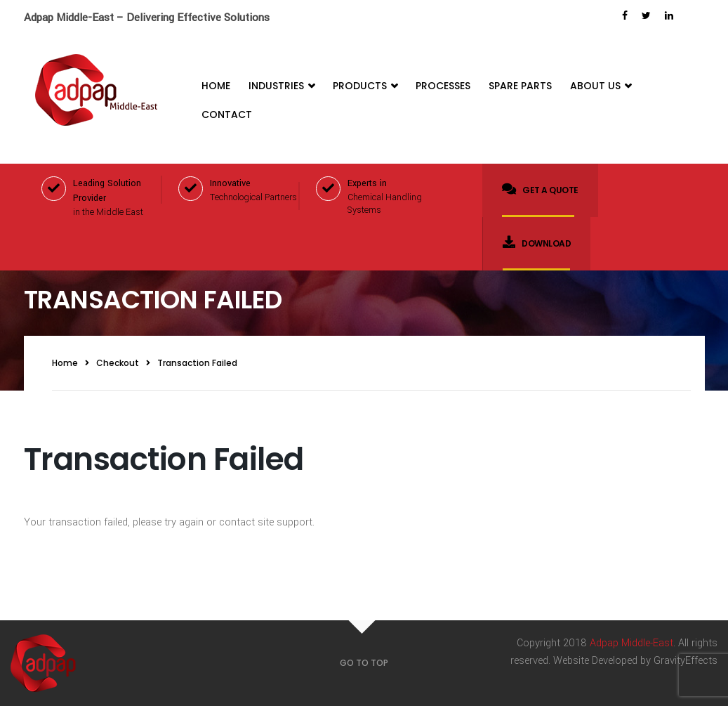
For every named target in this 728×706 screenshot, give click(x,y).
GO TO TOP (364, 663)
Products (365, 86)
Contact (227, 115)
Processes (443, 86)
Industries (282, 86)
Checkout (118, 363)
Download (537, 242)
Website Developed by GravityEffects (635, 661)
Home (216, 86)
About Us (601, 86)
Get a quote (540, 189)
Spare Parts (520, 86)
